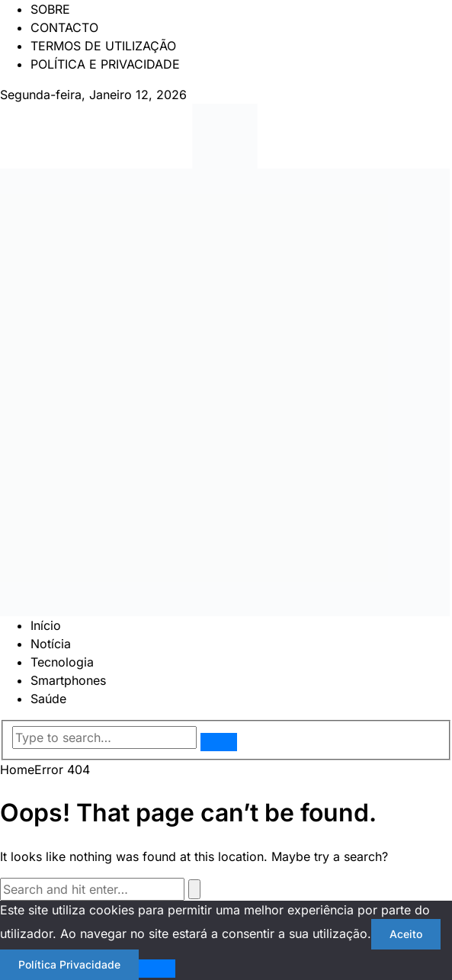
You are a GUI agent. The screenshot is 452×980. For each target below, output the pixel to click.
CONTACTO (64, 27)
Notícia (51, 644)
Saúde (48, 699)
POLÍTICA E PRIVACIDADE (105, 64)
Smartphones (68, 680)
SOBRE (50, 9)
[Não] (157, 969)
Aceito (406, 934)
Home (17, 770)
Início (46, 625)
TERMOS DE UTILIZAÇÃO (103, 46)
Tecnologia (62, 662)
